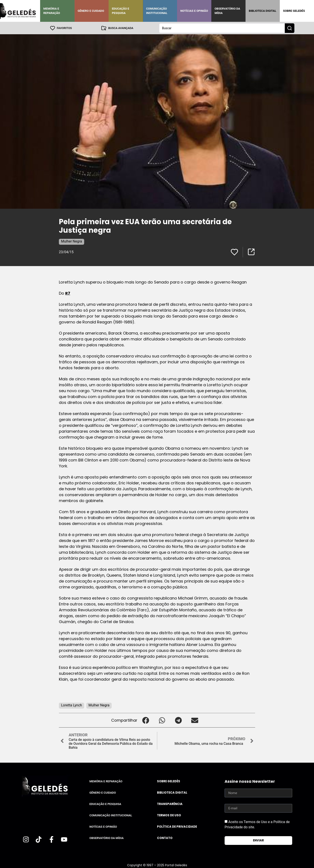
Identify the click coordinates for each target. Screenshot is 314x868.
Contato (165, 838)
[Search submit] (290, 28)
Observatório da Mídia (227, 11)
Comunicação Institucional (157, 11)
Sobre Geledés (294, 11)
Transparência (170, 804)
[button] (146, 720)
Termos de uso (169, 815)
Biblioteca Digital (263, 11)
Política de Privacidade (177, 826)
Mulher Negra (72, 241)
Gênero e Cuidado (91, 11)
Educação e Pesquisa (121, 11)
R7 (68, 293)
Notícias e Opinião (194, 11)
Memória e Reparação (52, 11)
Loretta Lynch (72, 705)
